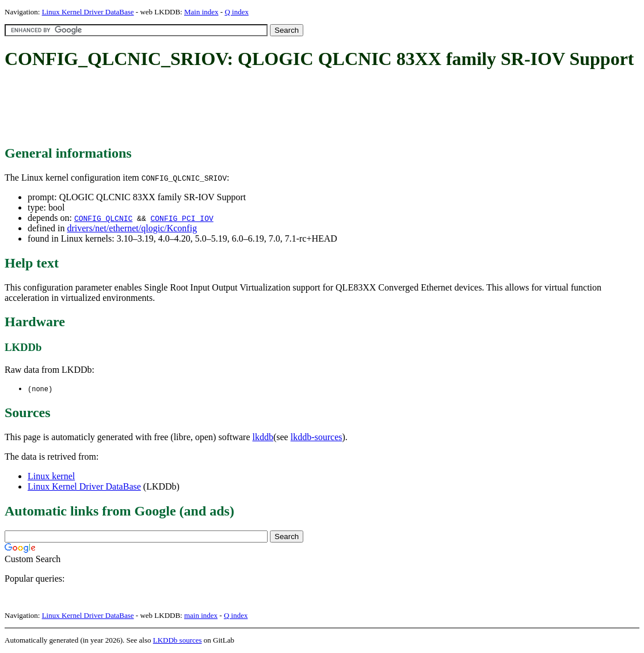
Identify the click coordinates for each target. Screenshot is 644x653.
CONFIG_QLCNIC (103, 218)
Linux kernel (51, 477)
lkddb (263, 438)
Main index (201, 12)
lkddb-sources (317, 438)
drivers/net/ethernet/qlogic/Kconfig (132, 228)
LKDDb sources (178, 641)
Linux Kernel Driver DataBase (88, 12)
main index (201, 616)
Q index (237, 12)
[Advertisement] (214, 108)
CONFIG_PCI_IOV (182, 218)
